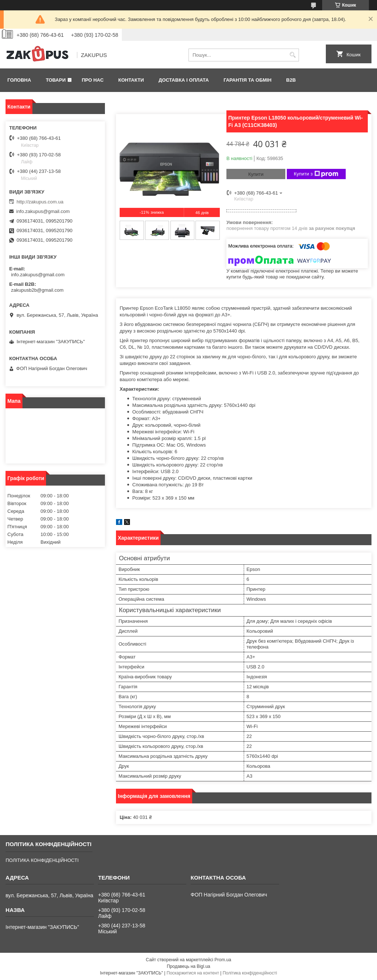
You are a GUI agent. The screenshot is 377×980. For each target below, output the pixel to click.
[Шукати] (293, 55)
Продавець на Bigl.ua (188, 966)
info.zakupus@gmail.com (43, 211)
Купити (256, 174)
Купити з (316, 174)
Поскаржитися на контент (193, 973)
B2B (291, 80)
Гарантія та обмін (247, 80)
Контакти (131, 80)
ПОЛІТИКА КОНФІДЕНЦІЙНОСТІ (42, 860)
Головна (19, 80)
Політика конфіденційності (250, 973)
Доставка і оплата (184, 80)
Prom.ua (223, 960)
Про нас (93, 80)
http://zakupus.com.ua (40, 202)
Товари (56, 80)
